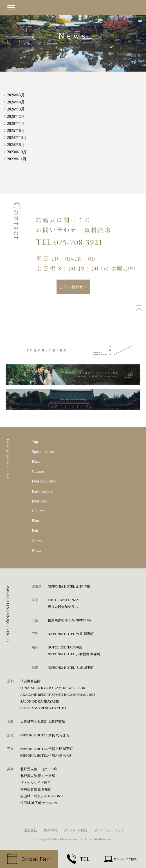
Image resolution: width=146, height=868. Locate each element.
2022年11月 (17, 159)
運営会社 (30, 830)
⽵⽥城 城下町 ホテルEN (39, 803)
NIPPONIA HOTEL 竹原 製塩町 (71, 634)
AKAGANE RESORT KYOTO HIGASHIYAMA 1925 (58, 695)
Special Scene (43, 452)
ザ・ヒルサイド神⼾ (35, 783)
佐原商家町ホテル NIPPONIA (70, 620)
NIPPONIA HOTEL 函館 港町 (69, 586)
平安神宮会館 (30, 681)
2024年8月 (16, 145)
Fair (35, 531)
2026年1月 (16, 124)
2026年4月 (16, 102)
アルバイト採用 (76, 830)
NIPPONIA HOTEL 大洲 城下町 (71, 668)
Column (38, 511)
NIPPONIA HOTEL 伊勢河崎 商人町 (47, 756)
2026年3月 (16, 109)
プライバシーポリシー (111, 830)
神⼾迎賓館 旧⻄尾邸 (36, 789)
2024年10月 (17, 138)
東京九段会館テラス (63, 607)
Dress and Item (44, 481)
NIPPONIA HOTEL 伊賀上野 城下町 (47, 749)
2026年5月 (16, 95)
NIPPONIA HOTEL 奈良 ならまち (45, 735)
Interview (40, 501)
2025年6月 (16, 131)
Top (35, 442)
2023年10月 (17, 152)
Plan (36, 521)
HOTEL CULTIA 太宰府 (65, 647)
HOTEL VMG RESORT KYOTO (43, 708)
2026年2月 (16, 117)
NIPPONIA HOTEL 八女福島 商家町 (74, 654)
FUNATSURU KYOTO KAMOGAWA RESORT (54, 688)
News (37, 551)
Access (38, 541)
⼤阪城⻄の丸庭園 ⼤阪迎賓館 (43, 722)
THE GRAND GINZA (63, 600)
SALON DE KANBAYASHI (40, 701)
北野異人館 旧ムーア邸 (38, 776)
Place (36, 461)
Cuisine (38, 471)
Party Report (42, 491)
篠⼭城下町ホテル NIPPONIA (42, 796)
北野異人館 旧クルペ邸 (39, 769)
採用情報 (51, 830)
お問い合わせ (71, 287)
